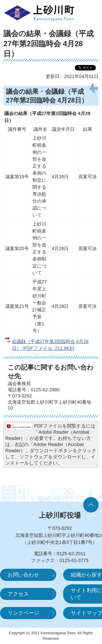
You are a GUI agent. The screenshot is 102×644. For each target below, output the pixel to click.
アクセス (18, 594)
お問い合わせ (23, 575)
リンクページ (23, 613)
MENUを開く (88, 13)
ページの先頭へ (91, 505)
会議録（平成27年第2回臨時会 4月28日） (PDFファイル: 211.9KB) (50, 345)
